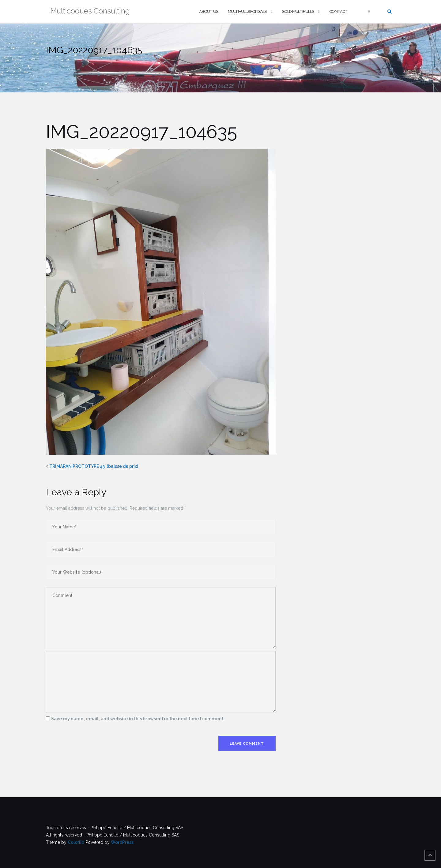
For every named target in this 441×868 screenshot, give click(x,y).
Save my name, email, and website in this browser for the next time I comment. (138, 719)
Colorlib (76, 842)
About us (209, 11)
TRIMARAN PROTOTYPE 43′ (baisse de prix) (94, 466)
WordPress (122, 842)
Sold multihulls (298, 11)
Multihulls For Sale (247, 11)
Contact (338, 11)
